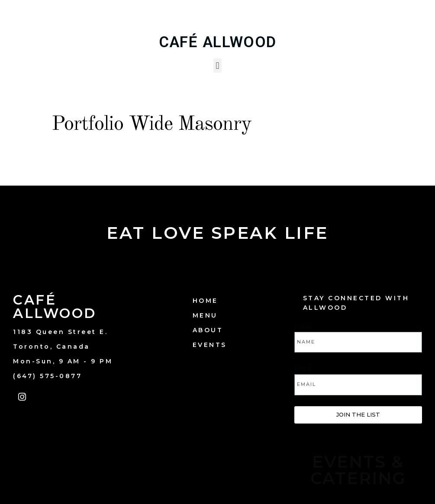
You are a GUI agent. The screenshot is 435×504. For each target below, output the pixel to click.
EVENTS (210, 345)
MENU (205, 315)
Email (303, 369)
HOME (205, 301)
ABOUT (208, 330)
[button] (217, 66)
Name (303, 326)
